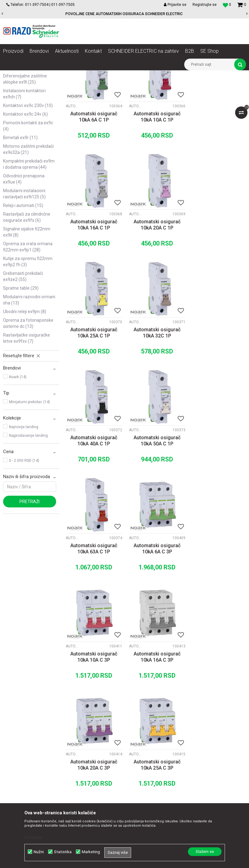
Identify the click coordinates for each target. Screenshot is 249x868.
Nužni (39, 852)
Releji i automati (23, 276)
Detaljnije (33, 837)
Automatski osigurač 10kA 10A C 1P (156, 186)
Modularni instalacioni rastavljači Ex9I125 (24, 264)
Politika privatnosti (155, 696)
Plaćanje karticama (156, 716)
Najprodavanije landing (28, 506)
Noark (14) (18, 447)
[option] (124, 14)
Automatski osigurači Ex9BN (24, 105)
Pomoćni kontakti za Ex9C (28, 196)
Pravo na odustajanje (158, 757)
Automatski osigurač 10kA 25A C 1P (156, 293)
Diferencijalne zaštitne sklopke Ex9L (25, 149)
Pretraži (29, 572)
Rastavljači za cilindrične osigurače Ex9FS (27, 287)
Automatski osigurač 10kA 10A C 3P (156, 507)
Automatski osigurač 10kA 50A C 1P (156, 400)
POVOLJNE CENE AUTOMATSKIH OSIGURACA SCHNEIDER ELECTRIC (124, 14)
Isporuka (146, 723)
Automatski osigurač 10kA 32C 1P (218, 293)
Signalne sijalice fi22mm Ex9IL (27, 302)
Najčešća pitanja (153, 750)
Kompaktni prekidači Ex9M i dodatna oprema (29, 234)
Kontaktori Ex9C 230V (28, 176)
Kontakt (76, 702)
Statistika (63, 852)
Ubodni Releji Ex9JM (25, 382)
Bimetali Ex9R (20, 208)
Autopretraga (135, 86)
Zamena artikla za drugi (160, 730)
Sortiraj (161, 86)
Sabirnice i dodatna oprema (22, 134)
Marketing (91, 852)
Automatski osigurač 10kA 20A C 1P (93, 293)
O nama (76, 689)
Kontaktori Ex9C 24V (25, 184)
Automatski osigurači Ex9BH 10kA (24, 120)
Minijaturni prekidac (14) (29, 472)
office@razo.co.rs (26, 750)
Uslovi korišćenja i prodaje (162, 689)
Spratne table (21, 358)
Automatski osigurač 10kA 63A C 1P (218, 400)
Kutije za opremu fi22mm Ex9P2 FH (28, 332)
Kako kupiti (148, 702)
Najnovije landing (24, 497)
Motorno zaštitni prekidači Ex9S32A (28, 220)
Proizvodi (38, 75)
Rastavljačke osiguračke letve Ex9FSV (27, 408)
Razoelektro (13, 75)
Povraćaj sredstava (156, 743)
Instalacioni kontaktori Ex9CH (24, 164)
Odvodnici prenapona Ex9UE (24, 249)
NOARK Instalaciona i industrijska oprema (87, 75)
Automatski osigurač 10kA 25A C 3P (156, 614)
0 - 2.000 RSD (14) (24, 531)
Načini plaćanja (152, 709)
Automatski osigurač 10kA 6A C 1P (93, 186)
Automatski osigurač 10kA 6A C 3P (93, 507)
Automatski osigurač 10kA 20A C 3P (93, 614)
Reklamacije (149, 736)
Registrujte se (205, 5)
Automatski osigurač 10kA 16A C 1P (218, 186)
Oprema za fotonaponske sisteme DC (28, 394)
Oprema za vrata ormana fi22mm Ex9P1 (28, 317)
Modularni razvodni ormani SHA (29, 370)
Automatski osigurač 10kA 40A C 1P (93, 400)
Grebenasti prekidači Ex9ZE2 (23, 347)
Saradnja (77, 696)
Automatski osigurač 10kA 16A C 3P (218, 507)
